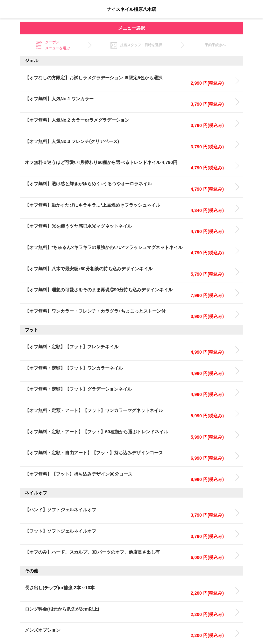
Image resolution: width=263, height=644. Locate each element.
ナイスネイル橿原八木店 (131, 9)
